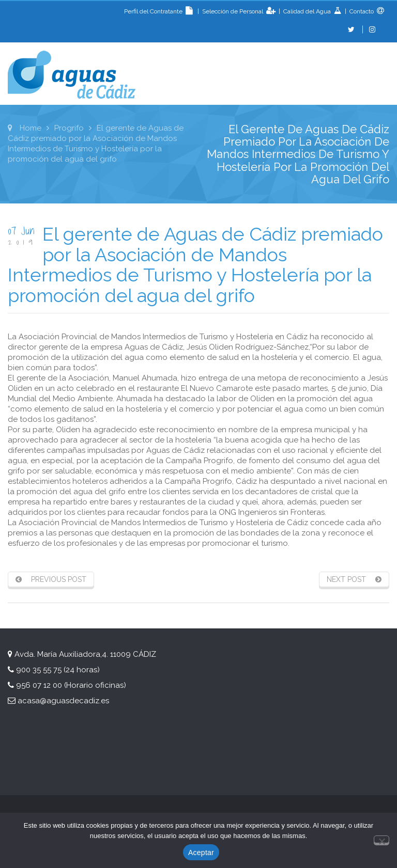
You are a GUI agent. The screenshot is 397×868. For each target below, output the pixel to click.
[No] (381, 839)
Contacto (361, 11)
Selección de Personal (233, 11)
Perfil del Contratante (160, 11)
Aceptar (201, 853)
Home (30, 128)
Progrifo (69, 128)
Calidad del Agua (308, 11)
